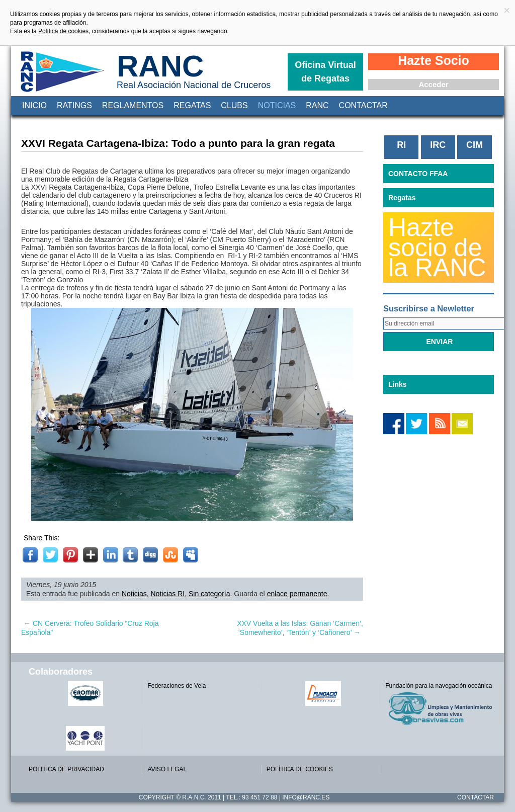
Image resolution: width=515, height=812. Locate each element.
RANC (160, 66)
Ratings (74, 105)
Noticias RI (168, 594)
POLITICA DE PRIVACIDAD (66, 769)
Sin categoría (209, 594)
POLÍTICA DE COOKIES (300, 769)
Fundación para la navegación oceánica (439, 686)
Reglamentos (133, 105)
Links (398, 384)
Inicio (34, 105)
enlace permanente (297, 594)
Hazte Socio (434, 60)
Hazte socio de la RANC (437, 248)
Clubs (234, 105)
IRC (438, 145)
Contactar (363, 105)
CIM (475, 145)
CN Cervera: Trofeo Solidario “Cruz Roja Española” (90, 628)
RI (401, 145)
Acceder (433, 84)
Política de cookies (63, 31)
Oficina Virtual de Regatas (325, 72)
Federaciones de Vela (177, 686)
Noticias (277, 105)
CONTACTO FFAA (418, 174)
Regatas (192, 105)
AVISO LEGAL (167, 769)
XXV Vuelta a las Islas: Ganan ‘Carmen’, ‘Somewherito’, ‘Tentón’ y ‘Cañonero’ (300, 628)
